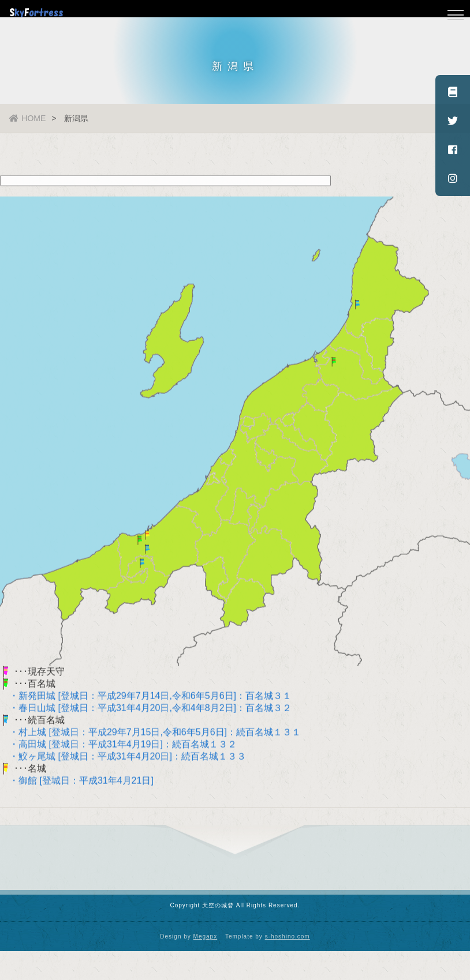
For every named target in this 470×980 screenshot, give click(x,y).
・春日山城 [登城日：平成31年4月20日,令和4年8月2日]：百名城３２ (146, 710)
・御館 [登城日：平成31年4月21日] (77, 782)
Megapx (206, 936)
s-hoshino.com (288, 936)
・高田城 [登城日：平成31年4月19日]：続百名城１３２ (118, 746)
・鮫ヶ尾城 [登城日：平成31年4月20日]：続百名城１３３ (123, 758)
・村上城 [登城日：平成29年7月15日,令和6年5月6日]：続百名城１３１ (150, 734)
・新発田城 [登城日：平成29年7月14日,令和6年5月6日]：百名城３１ (146, 698)
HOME (27, 118)
